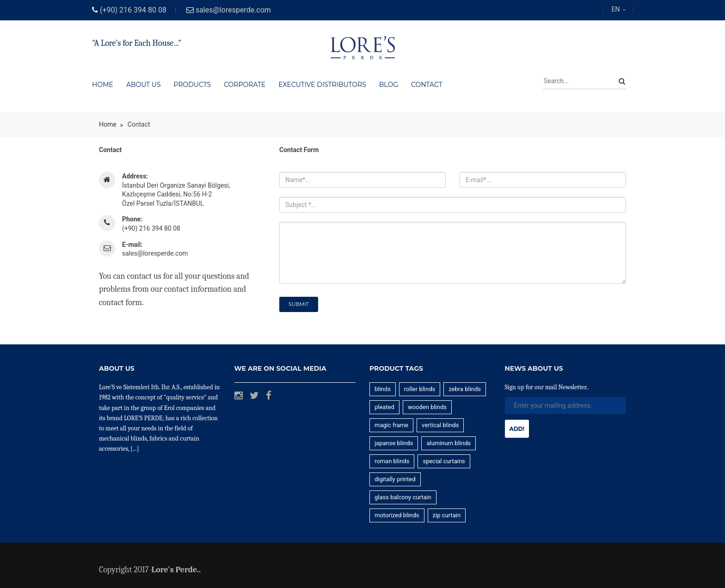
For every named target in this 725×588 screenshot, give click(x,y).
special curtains (444, 461)
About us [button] (144, 85)
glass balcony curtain (403, 497)
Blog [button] (389, 85)
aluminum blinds (449, 443)
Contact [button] (427, 85)
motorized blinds (397, 515)
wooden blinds (427, 407)
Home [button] (103, 85)
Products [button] (193, 85)
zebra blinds (465, 389)
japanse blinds (394, 443)
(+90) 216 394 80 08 (133, 10)
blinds (383, 389)
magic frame (391, 425)
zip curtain (447, 515)
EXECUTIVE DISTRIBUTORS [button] (322, 85)
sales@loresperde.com (233, 10)
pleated (384, 407)
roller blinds (420, 389)
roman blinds (392, 461)
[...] (135, 449)
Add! (517, 429)
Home (108, 124)
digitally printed (395, 479)
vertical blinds (440, 425)
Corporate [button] (245, 85)
